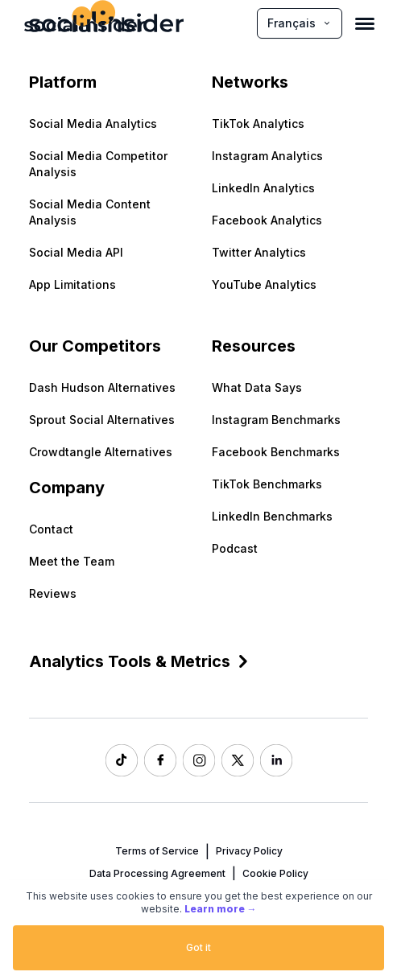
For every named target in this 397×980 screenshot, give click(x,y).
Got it (198, 947)
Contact (51, 529)
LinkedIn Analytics (263, 188)
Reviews (53, 593)
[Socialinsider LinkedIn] (276, 760)
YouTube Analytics (264, 284)
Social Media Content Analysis (90, 212)
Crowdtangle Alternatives (101, 452)
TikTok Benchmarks (267, 484)
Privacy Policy (249, 851)
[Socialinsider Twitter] (238, 760)
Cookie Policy (275, 873)
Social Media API (76, 252)
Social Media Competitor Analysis (98, 164)
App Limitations (72, 284)
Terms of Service (157, 851)
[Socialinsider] (85, 23)
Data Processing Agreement (157, 873)
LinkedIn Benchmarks (272, 516)
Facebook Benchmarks (276, 452)
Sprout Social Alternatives (102, 420)
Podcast (235, 548)
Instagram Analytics (267, 156)
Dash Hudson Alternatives (102, 387)
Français (300, 23)
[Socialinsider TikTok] (122, 760)
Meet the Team (72, 561)
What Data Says (257, 387)
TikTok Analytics (258, 124)
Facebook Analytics (267, 220)
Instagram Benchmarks (276, 420)
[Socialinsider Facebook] (160, 760)
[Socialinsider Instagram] (199, 760)
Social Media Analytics (93, 124)
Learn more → (221, 909)
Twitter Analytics (259, 252)
